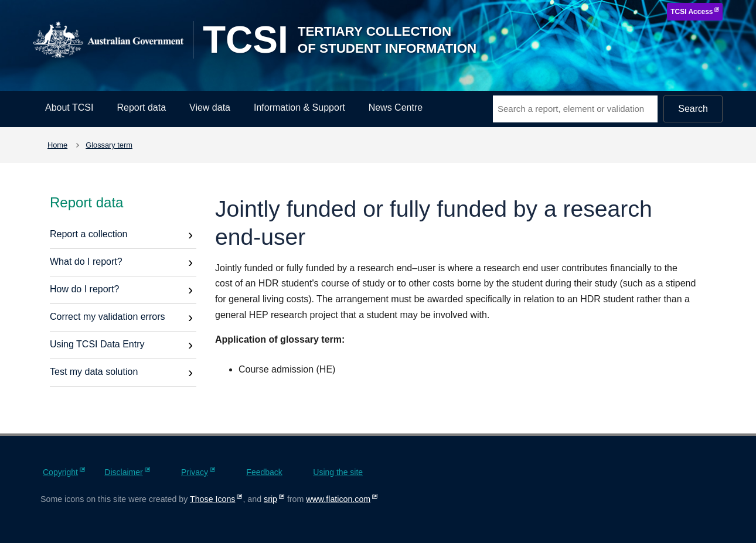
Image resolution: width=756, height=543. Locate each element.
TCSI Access (692, 12)
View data (210, 107)
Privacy (195, 472)
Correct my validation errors (108, 317)
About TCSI (69, 107)
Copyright (60, 472)
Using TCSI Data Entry (97, 344)
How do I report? (84, 289)
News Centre (396, 107)
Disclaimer (123, 472)
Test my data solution (94, 372)
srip (270, 499)
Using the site (338, 472)
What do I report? (86, 262)
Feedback (264, 472)
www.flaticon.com (338, 499)
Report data (141, 107)
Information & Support (299, 107)
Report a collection (89, 234)
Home (57, 145)
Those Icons (212, 499)
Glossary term (109, 145)
